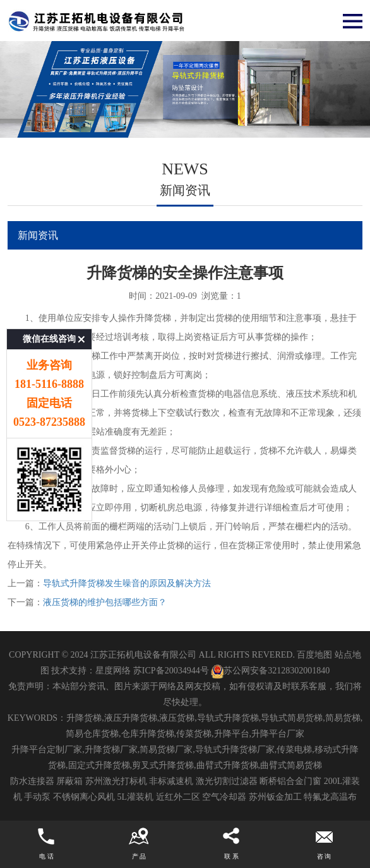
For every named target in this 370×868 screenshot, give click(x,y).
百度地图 (314, 655)
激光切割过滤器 (227, 781)
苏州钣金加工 (275, 797)
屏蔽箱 (69, 781)
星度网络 (113, 671)
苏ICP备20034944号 (171, 671)
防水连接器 (32, 781)
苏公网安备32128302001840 (270, 671)
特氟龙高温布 (330, 797)
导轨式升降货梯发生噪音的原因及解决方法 (127, 583)
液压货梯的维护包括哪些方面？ (105, 602)
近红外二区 (178, 797)
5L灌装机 (135, 797)
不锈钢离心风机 (84, 797)
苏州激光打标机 (116, 781)
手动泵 (37, 797)
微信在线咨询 (49, 310)
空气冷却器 (224, 797)
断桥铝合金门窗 (290, 781)
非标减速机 (171, 781)
